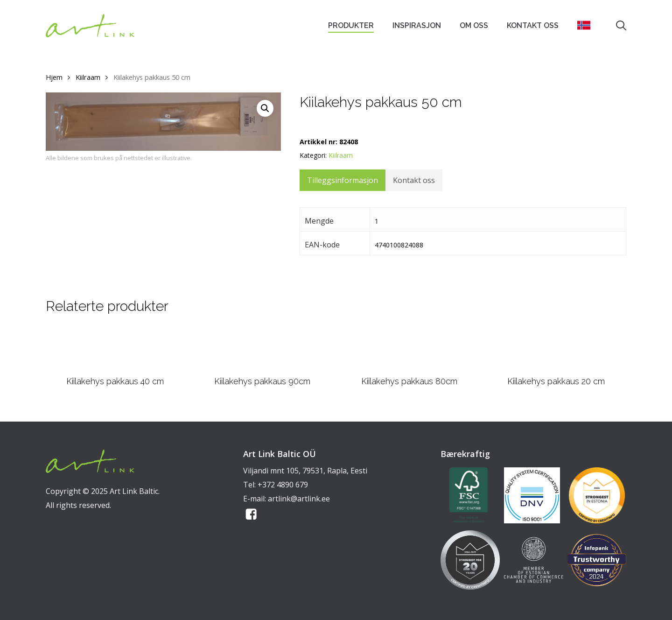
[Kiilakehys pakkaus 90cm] (262, 348)
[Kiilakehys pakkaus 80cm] (409, 348)
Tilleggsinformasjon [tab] (343, 180)
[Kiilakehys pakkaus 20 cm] (556, 348)
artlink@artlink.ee (299, 499)
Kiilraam (88, 77)
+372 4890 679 (283, 485)
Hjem (54, 77)
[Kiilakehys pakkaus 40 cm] (115, 348)
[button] (265, 108)
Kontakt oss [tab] (414, 180)
